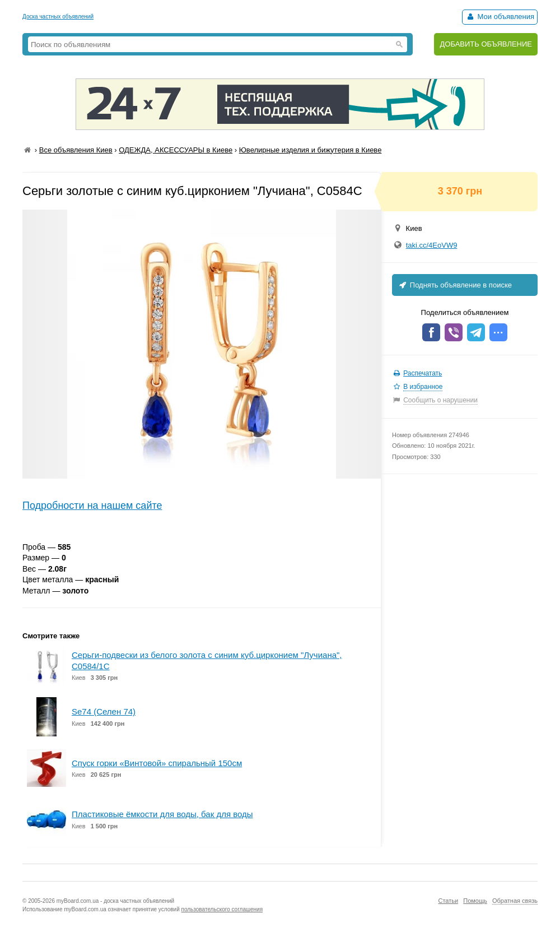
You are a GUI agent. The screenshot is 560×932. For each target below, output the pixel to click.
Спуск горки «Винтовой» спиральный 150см (157, 763)
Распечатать (423, 373)
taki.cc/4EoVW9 (432, 245)
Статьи (448, 901)
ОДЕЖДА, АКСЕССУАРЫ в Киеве (176, 150)
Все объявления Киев (76, 150)
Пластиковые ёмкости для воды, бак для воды (162, 814)
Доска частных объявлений (58, 17)
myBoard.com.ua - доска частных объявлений (115, 901)
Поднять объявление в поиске (455, 285)
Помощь (475, 901)
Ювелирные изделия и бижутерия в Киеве (311, 150)
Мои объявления (500, 17)
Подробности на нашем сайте (92, 506)
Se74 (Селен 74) (104, 711)
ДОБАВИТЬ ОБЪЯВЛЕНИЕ (486, 44)
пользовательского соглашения (222, 909)
